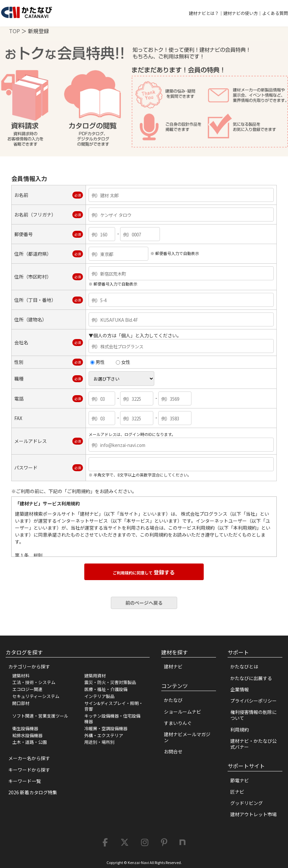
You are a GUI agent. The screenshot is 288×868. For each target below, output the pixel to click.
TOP (14, 31)
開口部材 (21, 703)
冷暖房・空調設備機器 (106, 728)
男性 (98, 362)
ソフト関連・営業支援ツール (40, 716)
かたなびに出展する (251, 678)
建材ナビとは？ (204, 13)
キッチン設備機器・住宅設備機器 (112, 719)
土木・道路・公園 (30, 742)
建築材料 (21, 676)
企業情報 (240, 689)
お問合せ (173, 751)
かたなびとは (244, 666)
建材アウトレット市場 (253, 814)
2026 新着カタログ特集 (33, 792)
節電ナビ (240, 780)
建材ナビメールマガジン (187, 737)
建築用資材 (95, 676)
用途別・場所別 (99, 742)
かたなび (173, 700)
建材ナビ (173, 666)
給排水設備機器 (27, 735)
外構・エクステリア (104, 735)
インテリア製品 (99, 696)
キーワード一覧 (25, 781)
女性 (123, 362)
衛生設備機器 (25, 728)
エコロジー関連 (27, 689)
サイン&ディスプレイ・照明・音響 (114, 706)
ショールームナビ (182, 712)
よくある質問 (275, 13)
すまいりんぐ (178, 723)
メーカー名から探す (29, 758)
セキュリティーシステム (36, 696)
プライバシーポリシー (253, 701)
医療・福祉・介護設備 (106, 689)
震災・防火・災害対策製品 (110, 682)
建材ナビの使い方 (241, 13)
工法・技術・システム (34, 682)
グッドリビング (247, 803)
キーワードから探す (29, 770)
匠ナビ (237, 792)
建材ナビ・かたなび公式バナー (253, 744)
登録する (144, 572)
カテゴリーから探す (29, 666)
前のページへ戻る (144, 603)
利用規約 (240, 730)
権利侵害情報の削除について (253, 715)
